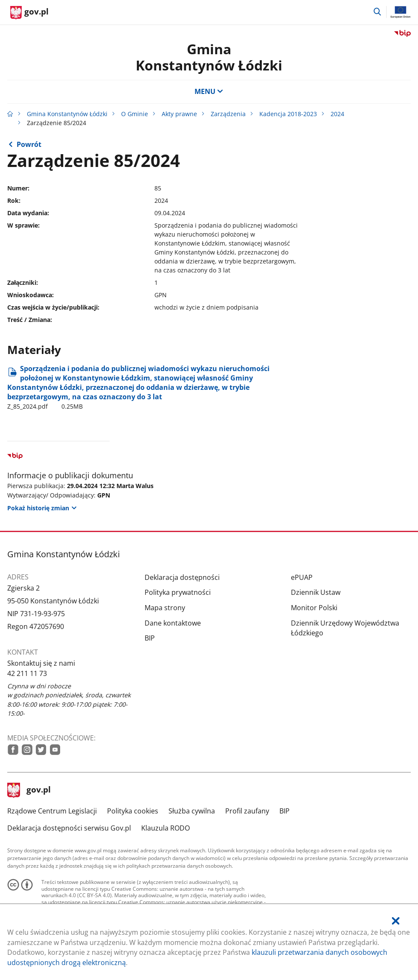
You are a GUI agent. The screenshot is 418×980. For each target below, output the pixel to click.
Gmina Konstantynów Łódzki (209, 57)
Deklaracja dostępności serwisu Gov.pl (69, 828)
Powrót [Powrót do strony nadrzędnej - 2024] (29, 144)
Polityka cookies (133, 811)
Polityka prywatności (178, 592)
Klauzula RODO (165, 828)
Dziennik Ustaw (316, 592)
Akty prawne (179, 114)
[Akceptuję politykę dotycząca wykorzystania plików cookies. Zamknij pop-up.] (395, 921)
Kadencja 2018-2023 (288, 114)
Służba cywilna (192, 811)
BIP (150, 638)
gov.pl (29, 790)
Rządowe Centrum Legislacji (52, 811)
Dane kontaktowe (173, 623)
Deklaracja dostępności (182, 577)
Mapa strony (165, 608)
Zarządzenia (228, 114)
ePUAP (302, 577)
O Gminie (135, 114)
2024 (337, 114)
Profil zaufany (247, 811)
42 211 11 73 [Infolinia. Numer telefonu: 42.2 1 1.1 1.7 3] (27, 673)
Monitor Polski (314, 608)
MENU (209, 91)
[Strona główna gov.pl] (29, 13)
